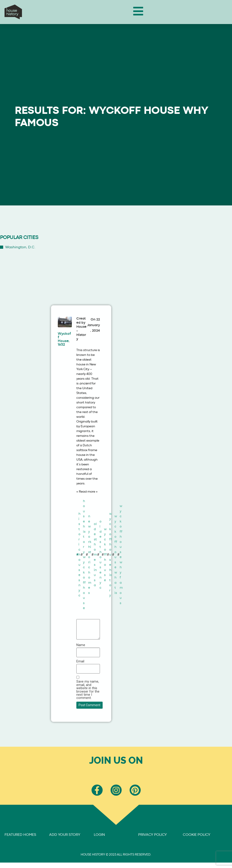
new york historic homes (90, 572)
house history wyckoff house (84, 572)
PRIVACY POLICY (152, 835)
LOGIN (99, 835)
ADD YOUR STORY (65, 835)
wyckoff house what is (116, 572)
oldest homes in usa (95, 572)
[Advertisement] (141, 255)
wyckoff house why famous (121, 572)
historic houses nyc (79, 572)
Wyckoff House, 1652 (64, 356)
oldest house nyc (100, 572)
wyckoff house (105, 571)
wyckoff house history (111, 572)
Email (80, 678)
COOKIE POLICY (197, 835)
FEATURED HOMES (20, 835)
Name (81, 662)
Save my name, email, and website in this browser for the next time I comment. (88, 707)
